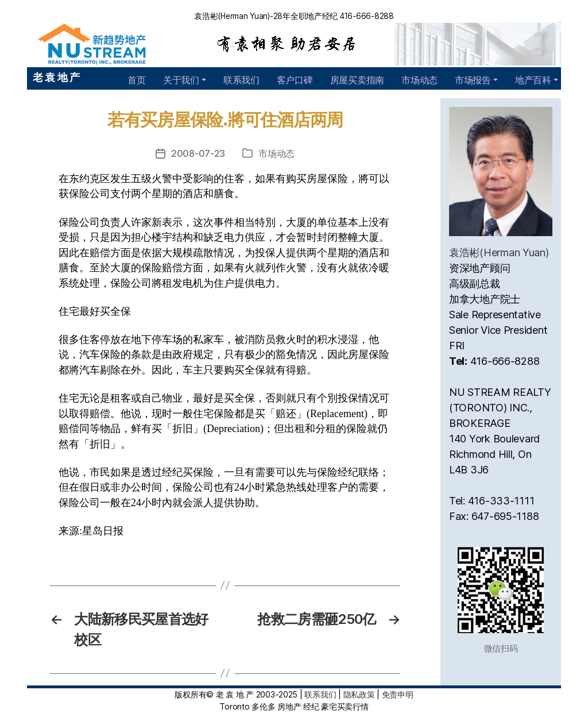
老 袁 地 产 (56, 77)
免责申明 (398, 694)
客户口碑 (295, 80)
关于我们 (181, 80)
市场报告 (473, 80)
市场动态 (419, 80)
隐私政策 (359, 694)
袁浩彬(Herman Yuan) (499, 253)
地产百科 (533, 80)
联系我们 (241, 80)
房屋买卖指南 (357, 80)
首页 (136, 80)
